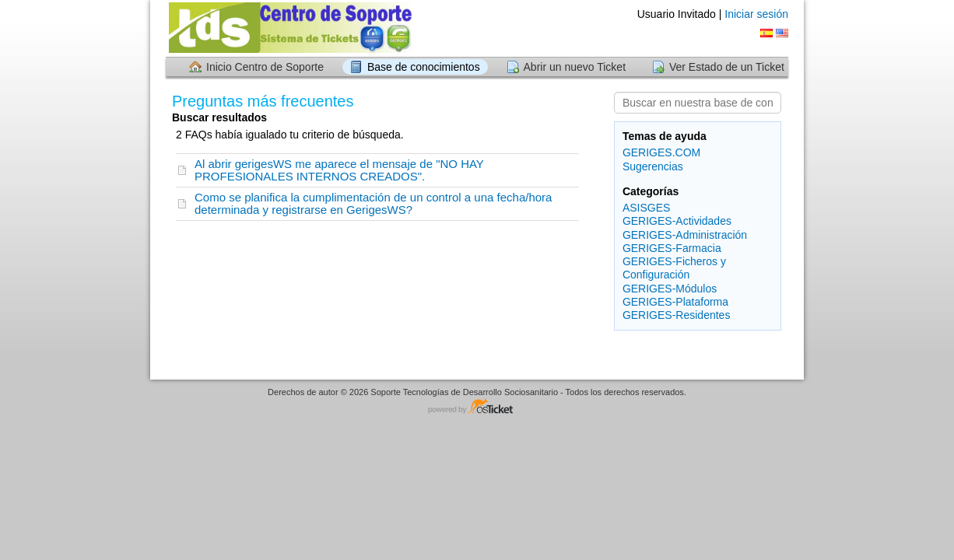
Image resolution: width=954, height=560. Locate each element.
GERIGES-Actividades (677, 221)
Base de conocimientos (424, 67)
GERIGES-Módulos (670, 289)
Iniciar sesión (756, 14)
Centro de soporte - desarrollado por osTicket (477, 407)
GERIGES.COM (661, 152)
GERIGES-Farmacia (672, 248)
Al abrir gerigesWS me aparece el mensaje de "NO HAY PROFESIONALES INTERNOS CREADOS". (339, 170)
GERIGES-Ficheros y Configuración (674, 268)
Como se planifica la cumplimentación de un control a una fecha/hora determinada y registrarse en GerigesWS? (373, 203)
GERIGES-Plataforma (675, 302)
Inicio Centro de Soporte (265, 67)
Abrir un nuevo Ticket (575, 67)
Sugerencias (653, 166)
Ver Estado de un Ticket (727, 67)
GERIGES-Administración (685, 235)
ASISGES (646, 208)
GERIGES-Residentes (677, 315)
